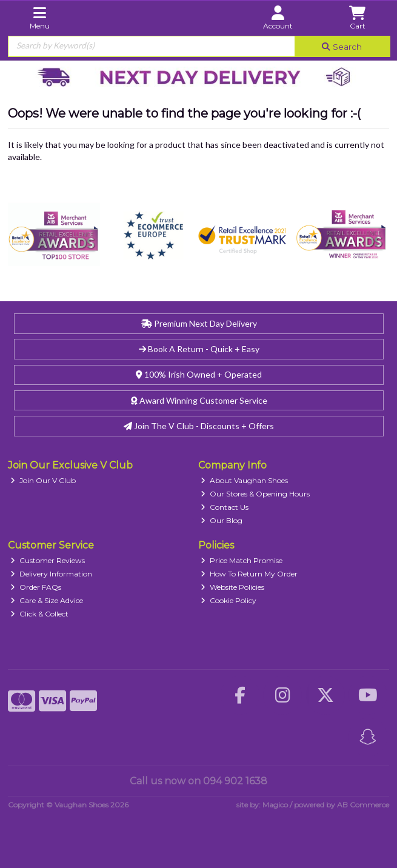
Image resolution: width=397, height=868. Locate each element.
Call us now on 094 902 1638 (198, 781)
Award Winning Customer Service (199, 400)
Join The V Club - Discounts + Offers (199, 426)
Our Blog (222, 520)
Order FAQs (36, 587)
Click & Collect (39, 614)
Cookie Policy (229, 600)
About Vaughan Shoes (244, 480)
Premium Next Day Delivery (199, 323)
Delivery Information (51, 574)
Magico (275, 805)
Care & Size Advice (47, 600)
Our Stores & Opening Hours (255, 494)
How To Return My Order (249, 574)
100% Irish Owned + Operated (199, 374)
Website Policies (232, 587)
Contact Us (225, 507)
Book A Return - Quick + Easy (199, 349)
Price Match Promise (242, 560)
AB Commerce (363, 805)
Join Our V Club (43, 480)
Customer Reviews (48, 560)
